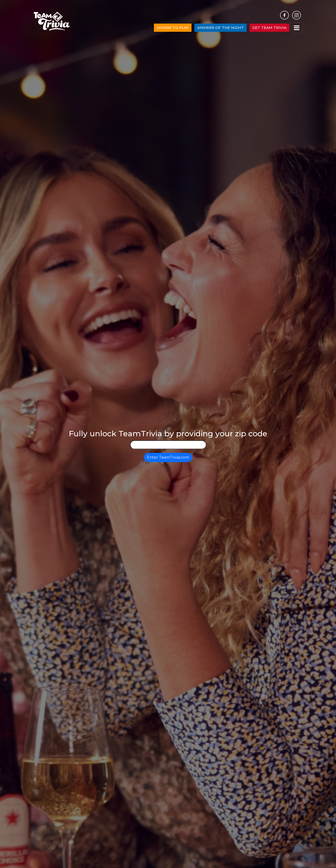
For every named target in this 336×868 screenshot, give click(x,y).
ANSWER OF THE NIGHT (221, 28)
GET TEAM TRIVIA (269, 28)
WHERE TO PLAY (173, 28)
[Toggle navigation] (297, 28)
